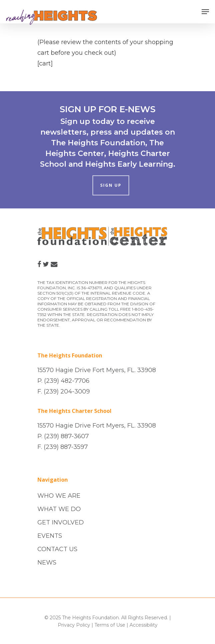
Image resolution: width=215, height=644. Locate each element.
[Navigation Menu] (205, 12)
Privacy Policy (74, 625)
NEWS (47, 562)
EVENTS (50, 536)
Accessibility (144, 625)
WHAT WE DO (59, 509)
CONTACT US (57, 549)
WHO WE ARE (59, 496)
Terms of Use (110, 625)
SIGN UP (111, 185)
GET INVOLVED (61, 522)
